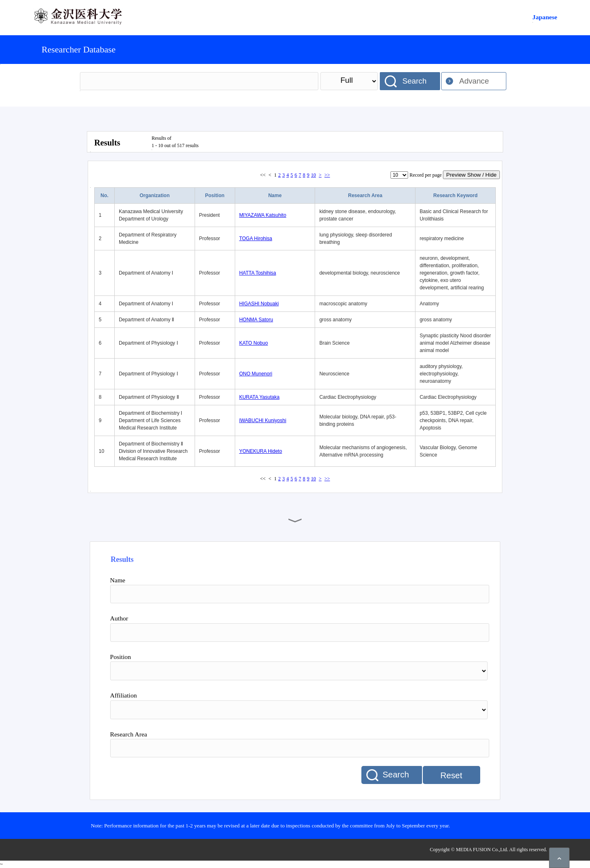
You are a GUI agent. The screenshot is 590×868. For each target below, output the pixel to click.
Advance (474, 81)
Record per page (425, 175)
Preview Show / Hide (471, 175)
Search (414, 81)
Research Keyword (456, 195)
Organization (155, 195)
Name (275, 195)
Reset (451, 775)
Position (215, 195)
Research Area (365, 195)
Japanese (545, 17)
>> (327, 175)
